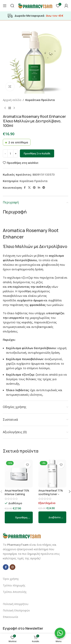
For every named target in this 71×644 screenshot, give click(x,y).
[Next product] (14, 108)
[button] (19, 517)
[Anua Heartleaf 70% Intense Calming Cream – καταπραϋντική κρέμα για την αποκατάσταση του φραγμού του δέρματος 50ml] (19, 474)
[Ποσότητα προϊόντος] (10, 153)
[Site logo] (35, 5)
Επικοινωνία (10, 617)
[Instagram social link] (12, 567)
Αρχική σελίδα (12, 100)
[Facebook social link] (25, 188)
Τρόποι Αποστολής (15, 592)
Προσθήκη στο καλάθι (37, 153)
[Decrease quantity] (5, 153)
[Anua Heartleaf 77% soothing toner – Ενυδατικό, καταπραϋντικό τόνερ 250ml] (52, 474)
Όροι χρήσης (11, 579)
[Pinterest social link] (34, 188)
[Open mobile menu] (5, 6)
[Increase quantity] (16, 153)
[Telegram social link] (44, 188)
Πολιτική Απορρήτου (16, 604)
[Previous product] (5, 108)
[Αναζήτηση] (12, 6)
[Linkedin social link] (39, 188)
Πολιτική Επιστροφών (16, 610)
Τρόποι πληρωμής (14, 585)
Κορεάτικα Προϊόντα (40, 100)
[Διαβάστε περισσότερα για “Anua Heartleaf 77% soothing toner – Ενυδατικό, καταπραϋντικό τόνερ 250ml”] (52, 517)
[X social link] (29, 188)
